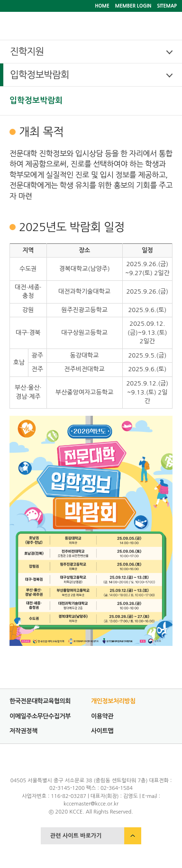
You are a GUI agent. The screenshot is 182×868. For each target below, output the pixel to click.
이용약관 (102, 716)
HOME (102, 6)
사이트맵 (102, 731)
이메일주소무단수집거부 (40, 716)
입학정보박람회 (40, 75)
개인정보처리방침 (113, 701)
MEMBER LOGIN (133, 6)
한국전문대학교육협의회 (40, 701)
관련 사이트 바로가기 (76, 836)
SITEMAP (167, 6)
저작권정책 (23, 731)
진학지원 (27, 52)
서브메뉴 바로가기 (0, 0)
